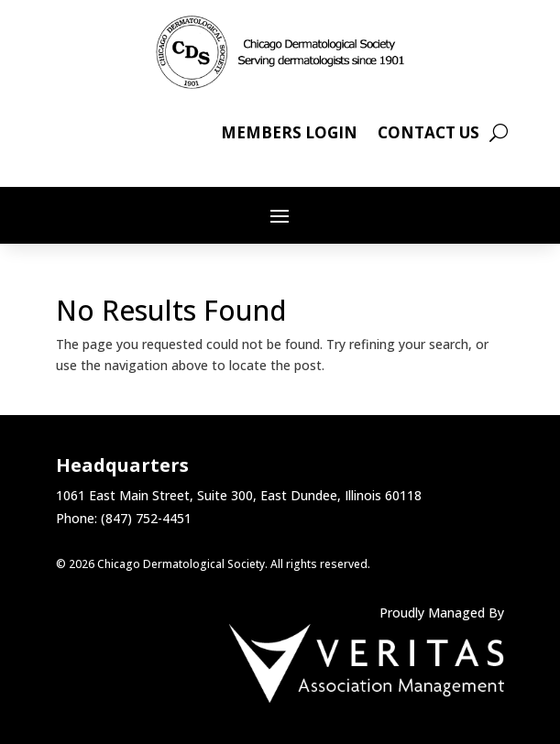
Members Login (289, 135)
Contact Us (428, 135)
